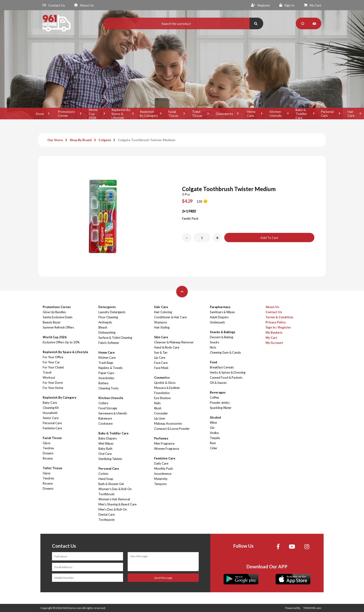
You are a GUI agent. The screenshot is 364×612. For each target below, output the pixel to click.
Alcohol (215, 417)
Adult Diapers (219, 317)
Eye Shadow (162, 398)
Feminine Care (52, 428)
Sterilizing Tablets (110, 459)
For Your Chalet (53, 367)
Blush (158, 408)
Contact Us (54, 5)
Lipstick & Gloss (165, 383)
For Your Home (53, 388)
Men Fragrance (164, 443)
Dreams (48, 453)
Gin (212, 428)
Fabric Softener (109, 343)
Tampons (160, 484)
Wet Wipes (106, 443)
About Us (84, 5)
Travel (47, 372)
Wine (213, 423)
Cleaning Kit (51, 408)
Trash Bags (106, 363)
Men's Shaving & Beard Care (117, 504)
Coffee (214, 397)
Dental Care (107, 514)
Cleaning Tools (108, 388)
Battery (104, 383)
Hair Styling (162, 327)
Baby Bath (105, 449)
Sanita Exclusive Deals (58, 317)
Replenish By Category (149, 114)
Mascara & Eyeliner (167, 388)
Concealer (161, 413)
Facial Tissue (173, 114)
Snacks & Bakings (223, 332)
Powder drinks (220, 403)
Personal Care (327, 114)
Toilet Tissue (197, 114)
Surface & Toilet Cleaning (115, 338)
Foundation (162, 393)
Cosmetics (162, 378)
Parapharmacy (220, 307)
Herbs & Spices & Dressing (228, 372)
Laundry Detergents (112, 312)
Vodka (214, 433)
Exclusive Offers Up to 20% (61, 342)
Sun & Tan (161, 352)
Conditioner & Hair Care (170, 317)
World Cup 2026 (93, 114)
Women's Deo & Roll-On (115, 489)
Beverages (218, 392)
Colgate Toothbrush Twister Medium (146, 140)
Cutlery (103, 403)
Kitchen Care (107, 358)
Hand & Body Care (167, 347)
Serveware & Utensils (113, 413)
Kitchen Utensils (276, 114)
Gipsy (47, 443)
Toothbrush (106, 494)
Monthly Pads (164, 469)
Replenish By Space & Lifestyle (121, 114)
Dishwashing (107, 332)
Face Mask (161, 368)
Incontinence (163, 474)
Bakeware (105, 418)
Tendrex (48, 448)
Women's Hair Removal (114, 499)
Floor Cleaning (108, 317)
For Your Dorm (53, 383)
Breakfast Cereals (222, 367)
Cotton (103, 474)
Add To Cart (269, 238)
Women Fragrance (167, 449)
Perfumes (161, 438)
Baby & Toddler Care (301, 114)
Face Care (161, 363)
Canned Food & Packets (226, 378)
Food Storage (108, 408)
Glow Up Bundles (54, 312)
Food (213, 362)
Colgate (105, 140)
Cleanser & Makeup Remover (174, 342)
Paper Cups (106, 373)
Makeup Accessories (168, 423)
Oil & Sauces (218, 383)
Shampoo (161, 322)
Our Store (55, 140)
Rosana (48, 458)
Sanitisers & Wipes (222, 312)
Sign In (287, 5)
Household (50, 413)
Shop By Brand (81, 140)
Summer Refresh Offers (58, 327)
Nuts (213, 347)
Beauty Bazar (52, 322)
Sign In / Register (278, 327)
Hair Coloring (163, 312)
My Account (274, 343)
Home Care (251, 114)
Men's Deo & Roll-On (113, 509)
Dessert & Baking (221, 337)
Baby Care (50, 403)
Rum (213, 443)
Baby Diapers (108, 438)
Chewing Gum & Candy (225, 352)
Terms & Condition (279, 317)
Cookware (106, 423)
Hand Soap (106, 479)
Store (40, 114)
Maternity (161, 479)
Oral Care (105, 454)
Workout (49, 378)
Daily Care (161, 463)
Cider (214, 448)
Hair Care (161, 307)
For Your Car (51, 362)
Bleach (103, 327)
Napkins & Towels (110, 368)
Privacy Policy (276, 322)
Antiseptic (105, 322)
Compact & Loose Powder (172, 429)
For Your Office (53, 357)
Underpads (217, 322)
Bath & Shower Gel (111, 484)
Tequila (215, 438)
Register (260, 5)
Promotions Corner (66, 114)
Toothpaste (106, 520)
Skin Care (161, 337)
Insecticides (106, 378)
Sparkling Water (221, 408)
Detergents (224, 114)
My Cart (312, 5)
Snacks (214, 342)
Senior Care (51, 418)
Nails (157, 403)
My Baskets (274, 332)
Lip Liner (160, 418)
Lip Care (160, 358)
